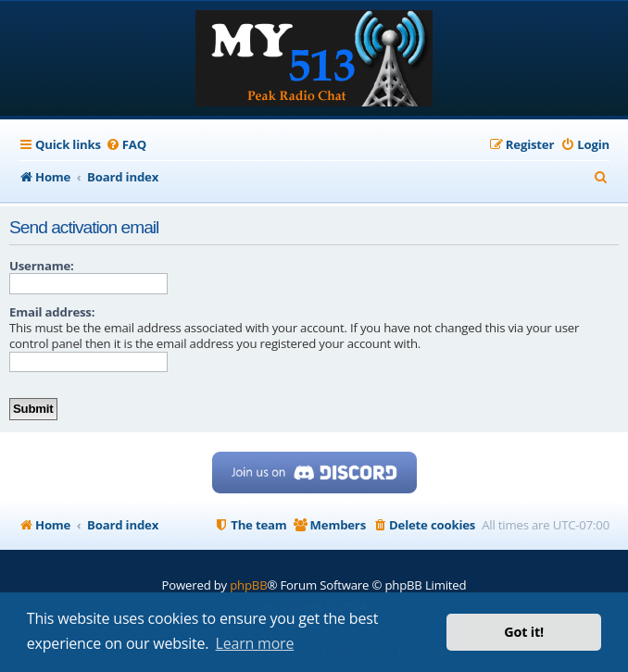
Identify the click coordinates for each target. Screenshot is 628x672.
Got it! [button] (524, 632)
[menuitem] (126, 145)
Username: (42, 266)
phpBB (248, 585)
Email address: (52, 312)
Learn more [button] (255, 643)
